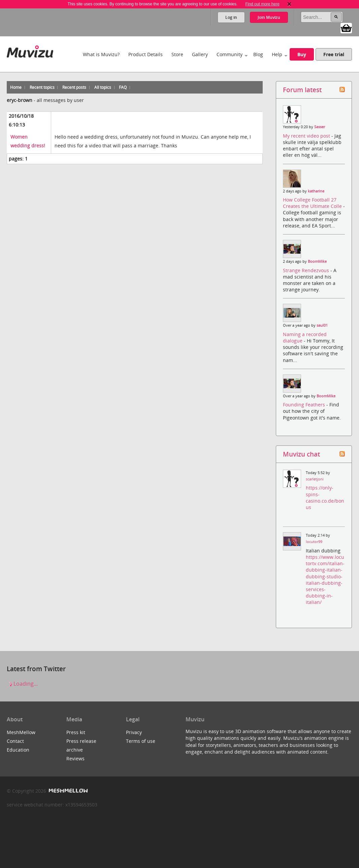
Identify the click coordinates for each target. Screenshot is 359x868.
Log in (231, 17)
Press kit (76, 732)
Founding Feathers (305, 405)
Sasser (320, 127)
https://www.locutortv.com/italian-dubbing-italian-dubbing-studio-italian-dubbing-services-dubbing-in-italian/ (325, 580)
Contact (15, 741)
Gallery (200, 54)
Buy (302, 54)
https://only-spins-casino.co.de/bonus (325, 497)
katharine (316, 191)
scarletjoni (315, 479)
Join (269, 17)
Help (277, 54)
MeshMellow (21, 732)
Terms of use (141, 741)
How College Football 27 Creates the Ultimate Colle (313, 203)
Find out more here (262, 4)
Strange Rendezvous (307, 270)
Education (18, 750)
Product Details (145, 54)
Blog (258, 54)
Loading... (22, 684)
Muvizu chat (301, 454)
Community (230, 54)
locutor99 (314, 542)
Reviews (75, 758)
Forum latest (302, 90)
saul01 (322, 325)
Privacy (134, 732)
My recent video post (307, 136)
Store (177, 54)
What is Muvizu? (101, 54)
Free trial (334, 54)
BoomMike (317, 261)
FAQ (123, 87)
